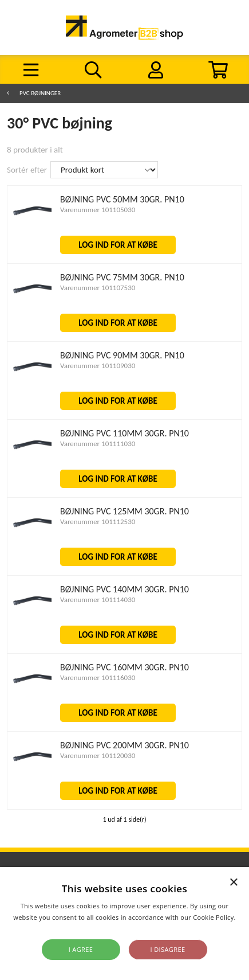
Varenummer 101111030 (98, 444)
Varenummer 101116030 (98, 678)
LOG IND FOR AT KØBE (118, 245)
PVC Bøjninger (40, 93)
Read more (125, 929)
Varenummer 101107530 (98, 288)
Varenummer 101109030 (98, 366)
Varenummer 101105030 (98, 210)
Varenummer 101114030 (98, 600)
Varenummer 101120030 (98, 756)
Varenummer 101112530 (98, 522)
